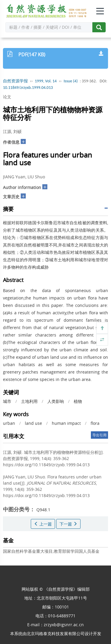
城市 (7, 401)
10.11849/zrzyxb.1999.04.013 (28, 88)
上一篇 (43, 524)
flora (95, 423)
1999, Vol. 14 (46, 81)
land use (33, 423)
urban (9, 423)
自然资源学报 (15, 81)
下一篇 (68, 524)
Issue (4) (71, 81)
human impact (66, 423)
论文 (7, 97)
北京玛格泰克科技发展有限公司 (56, 633)
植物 (78, 401)
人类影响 (56, 401)
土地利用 (29, 401)
